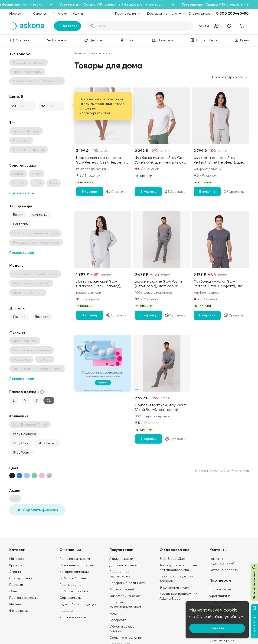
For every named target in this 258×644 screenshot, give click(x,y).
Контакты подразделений (222, 561)
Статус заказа (199, 13)
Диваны (15, 572)
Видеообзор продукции (78, 604)
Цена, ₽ (16, 97)
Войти (203, 26)
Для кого (17, 308)
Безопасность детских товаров (177, 579)
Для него (42, 317)
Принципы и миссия (75, 559)
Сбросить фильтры (37, 510)
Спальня (19, 40)
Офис (127, 40)
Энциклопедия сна (174, 587)
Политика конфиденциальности (126, 605)
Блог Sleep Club (172, 559)
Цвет (14, 468)
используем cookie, (218, 610)
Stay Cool (21, 443)
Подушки (16, 585)
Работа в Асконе (73, 578)
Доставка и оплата (124, 565)
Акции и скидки (121, 559)
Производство (70, 585)
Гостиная (56, 40)
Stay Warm (22, 452)
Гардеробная (203, 40)
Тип (12, 123)
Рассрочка (118, 620)
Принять (217, 628)
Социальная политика (77, 565)
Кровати (16, 565)
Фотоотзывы (19, 611)
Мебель (15, 604)
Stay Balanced (24, 434)
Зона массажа (23, 165)
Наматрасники (21, 578)
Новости (66, 611)
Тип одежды (21, 206)
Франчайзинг (220, 596)
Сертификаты (70, 598)
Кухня (241, 40)
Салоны (39, 13)
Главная (80, 53)
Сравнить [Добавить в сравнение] (116, 192)
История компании (74, 572)
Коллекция (19, 416)
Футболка (40, 215)
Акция (15, 490)
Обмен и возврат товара (123, 629)
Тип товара (20, 54)
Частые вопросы (73, 617)
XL (49, 400)
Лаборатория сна (74, 591)
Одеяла (15, 591)
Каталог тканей (122, 589)
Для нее (19, 317)
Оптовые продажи (224, 570)
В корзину (90, 192)
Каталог (67, 26)
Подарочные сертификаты (120, 574)
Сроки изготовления (126, 638)
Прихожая (162, 40)
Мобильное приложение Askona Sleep (178, 596)
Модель (16, 266)
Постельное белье (24, 598)
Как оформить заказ (125, 596)
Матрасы (16, 559)
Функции (17, 332)
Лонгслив (20, 224)
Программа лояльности (128, 583)
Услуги (78, 13)
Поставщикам (220, 589)
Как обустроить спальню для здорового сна (179, 567)
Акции (60, 13)
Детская (93, 40)
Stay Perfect (47, 443)
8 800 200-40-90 (232, 13)
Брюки (18, 215)
